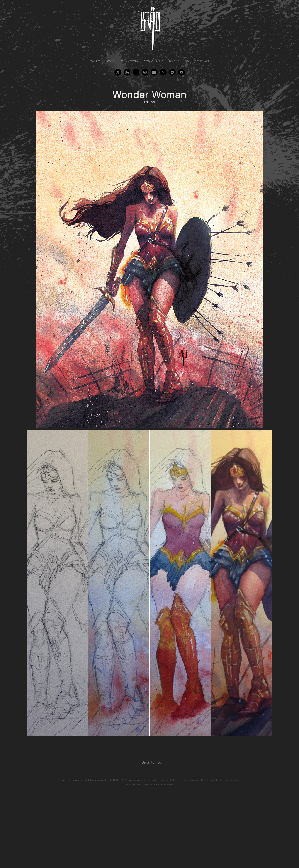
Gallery (95, 61)
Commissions (154, 61)
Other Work (130, 61)
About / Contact (197, 61)
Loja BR (174, 61)
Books (111, 61)
